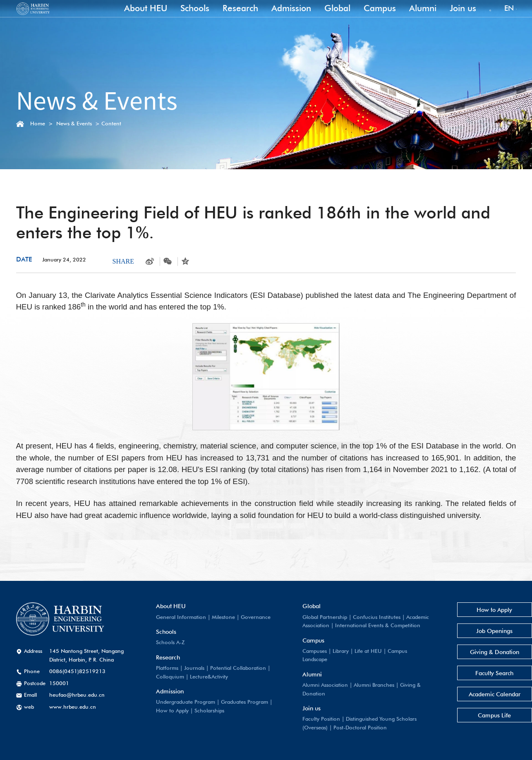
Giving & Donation (478, 652)
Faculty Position (313, 719)
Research (231, 18)
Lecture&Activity (200, 677)
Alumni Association (317, 685)
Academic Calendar (478, 694)
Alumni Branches (366, 685)
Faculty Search (478, 673)
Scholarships (201, 711)
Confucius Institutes (368, 617)
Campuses (306, 651)
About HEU (136, 18)
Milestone (215, 617)
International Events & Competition (369, 625)
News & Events (74, 123)
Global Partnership (316, 617)
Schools (185, 18)
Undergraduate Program (177, 702)
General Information (172, 617)
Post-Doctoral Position (352, 728)
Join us (453, 18)
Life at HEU (360, 651)
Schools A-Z (162, 642)
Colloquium (161, 677)
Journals (186, 668)
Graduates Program (236, 702)
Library (332, 651)
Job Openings (478, 631)
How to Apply (164, 711)
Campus (370, 18)
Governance (247, 617)
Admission (282, 18)
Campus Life (478, 715)
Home (38, 123)
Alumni (413, 18)
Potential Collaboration (229, 668)
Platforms (158, 668)
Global (328, 18)
